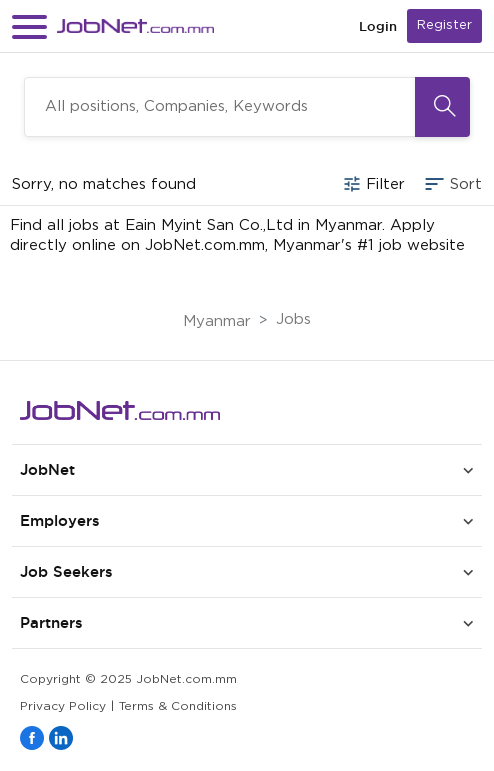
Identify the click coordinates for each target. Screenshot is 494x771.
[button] (29, 26)
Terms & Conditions (178, 706)
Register (444, 25)
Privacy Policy (63, 706)
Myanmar (217, 321)
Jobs (293, 319)
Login (378, 26)
